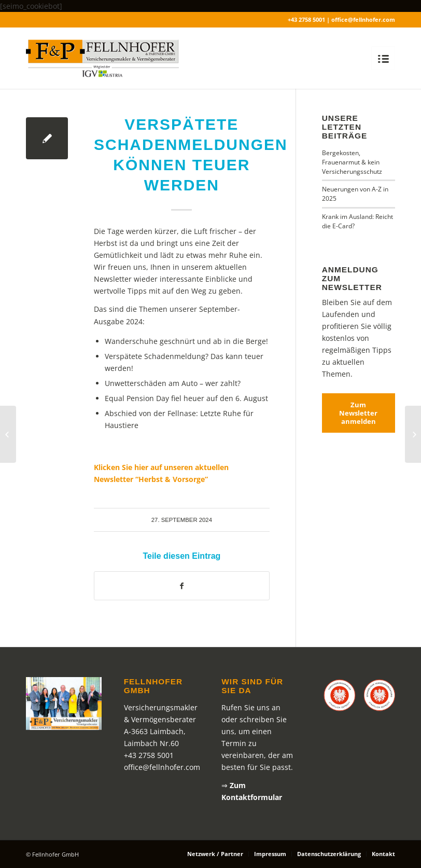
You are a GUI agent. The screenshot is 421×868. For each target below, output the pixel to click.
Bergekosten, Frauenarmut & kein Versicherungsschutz (352, 162)
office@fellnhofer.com (162, 767)
